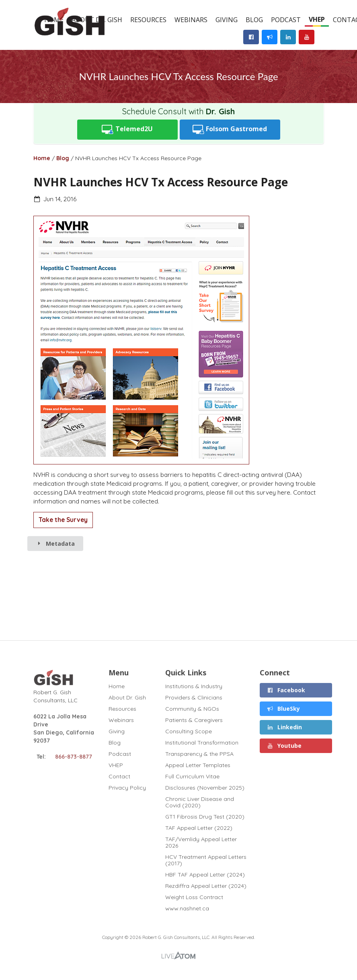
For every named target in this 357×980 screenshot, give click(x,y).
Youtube (284, 746)
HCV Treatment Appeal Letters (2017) (206, 860)
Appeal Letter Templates (198, 765)
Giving (227, 20)
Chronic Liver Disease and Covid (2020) (200, 802)
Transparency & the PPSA (199, 754)
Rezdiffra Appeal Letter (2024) (206, 886)
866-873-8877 (74, 757)
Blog (254, 20)
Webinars (191, 20)
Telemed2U (127, 129)
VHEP (317, 19)
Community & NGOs (192, 709)
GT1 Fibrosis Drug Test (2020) (205, 817)
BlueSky (284, 709)
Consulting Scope (189, 731)
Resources (148, 20)
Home (42, 158)
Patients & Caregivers (194, 720)
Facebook (286, 690)
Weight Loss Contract (194, 897)
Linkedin (285, 727)
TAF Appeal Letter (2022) (199, 828)
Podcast (286, 20)
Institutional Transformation (202, 743)
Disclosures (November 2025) (205, 788)
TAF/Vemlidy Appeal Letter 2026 (201, 842)
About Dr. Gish (127, 697)
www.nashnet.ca (187, 908)
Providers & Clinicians (194, 697)
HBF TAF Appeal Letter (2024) (205, 875)
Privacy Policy (127, 787)
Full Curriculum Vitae (192, 776)
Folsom (230, 129)
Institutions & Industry (194, 686)
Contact (119, 776)
